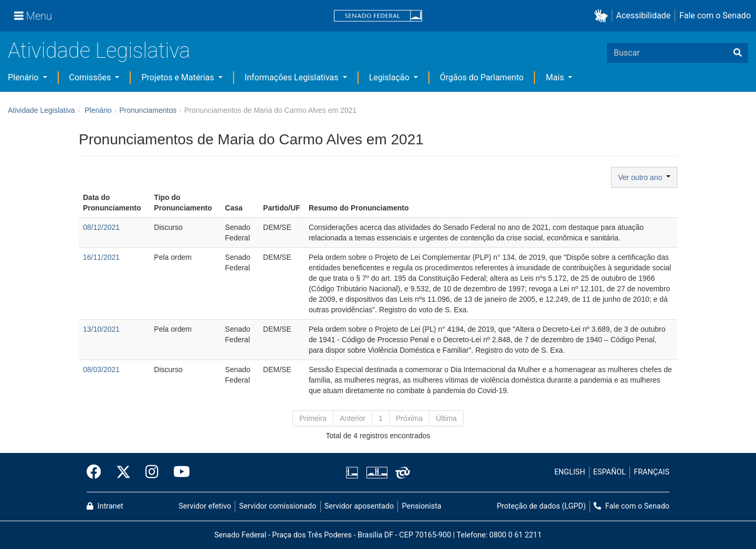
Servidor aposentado (359, 506)
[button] (603, 16)
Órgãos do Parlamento (482, 77)
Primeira (313, 418)
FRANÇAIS (652, 472)
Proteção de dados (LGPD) (541, 506)
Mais (556, 77)
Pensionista (422, 506)
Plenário (24, 77)
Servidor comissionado (278, 506)
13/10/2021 (101, 329)
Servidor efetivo (205, 506)
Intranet (105, 506)
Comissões (91, 77)
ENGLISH (570, 472)
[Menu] (33, 16)
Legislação (390, 77)
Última (446, 418)
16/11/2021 (101, 257)
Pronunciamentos (148, 110)
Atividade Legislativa (99, 51)
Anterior (353, 418)
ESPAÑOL (610, 472)
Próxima (409, 418)
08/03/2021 (101, 369)
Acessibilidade (644, 15)
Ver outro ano (644, 177)
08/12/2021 (101, 227)
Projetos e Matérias (178, 77)
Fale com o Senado (715, 15)
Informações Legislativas (293, 77)
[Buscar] (738, 53)
